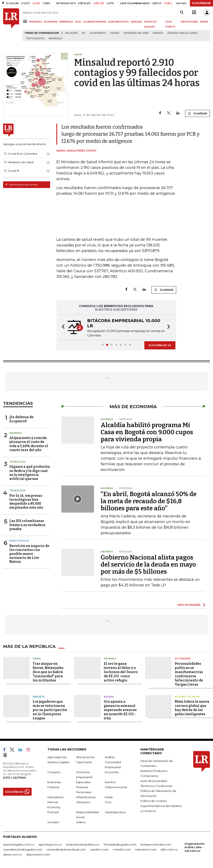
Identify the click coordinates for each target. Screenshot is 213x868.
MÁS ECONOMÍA (189, 605)
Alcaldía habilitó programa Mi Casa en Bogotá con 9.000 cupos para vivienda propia (147, 432)
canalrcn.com (99, 849)
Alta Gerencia (85, 757)
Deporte (39, 697)
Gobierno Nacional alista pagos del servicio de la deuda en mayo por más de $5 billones (148, 564)
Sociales (53, 822)
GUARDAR (198, 113)
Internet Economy (187, 697)
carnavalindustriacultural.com (66, 849)
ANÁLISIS (136, 22)
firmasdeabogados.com (120, 844)
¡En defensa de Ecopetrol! (21, 419)
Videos (81, 822)
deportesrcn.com (38, 854)
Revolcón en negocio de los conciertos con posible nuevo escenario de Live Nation (29, 554)
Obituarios (83, 802)
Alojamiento (98, 33)
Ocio (108, 802)
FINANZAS (35, 22)
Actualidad (183, 659)
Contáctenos (149, 776)
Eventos (110, 782)
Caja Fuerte (84, 762)
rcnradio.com (122, 849)
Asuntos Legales (58, 762)
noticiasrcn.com (146, 849)
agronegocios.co (50, 844)
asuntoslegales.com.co (19, 844)
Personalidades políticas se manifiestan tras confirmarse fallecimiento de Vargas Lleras (189, 674)
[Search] (182, 13)
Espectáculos (19, 541)
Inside (109, 797)
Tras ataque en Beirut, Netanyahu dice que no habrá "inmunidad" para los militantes (48, 672)
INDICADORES (189, 22)
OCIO (78, 22)
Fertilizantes (35, 38)
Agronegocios (57, 757)
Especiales (83, 782)
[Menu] (26, 21)
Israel (37, 659)
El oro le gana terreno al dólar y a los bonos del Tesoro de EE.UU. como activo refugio (121, 672)
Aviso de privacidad (154, 781)
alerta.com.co (13, 854)
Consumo (54, 772)
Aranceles (55, 38)
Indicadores (55, 797)
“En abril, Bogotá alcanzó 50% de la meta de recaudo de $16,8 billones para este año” (149, 501)
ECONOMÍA (51, 22)
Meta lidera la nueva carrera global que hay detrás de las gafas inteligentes (192, 708)
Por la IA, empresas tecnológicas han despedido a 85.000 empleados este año (26, 502)
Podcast (53, 812)
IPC (84, 33)
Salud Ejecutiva (115, 812)
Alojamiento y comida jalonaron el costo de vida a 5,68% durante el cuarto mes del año (29, 444)
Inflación (71, 33)
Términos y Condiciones (156, 786)
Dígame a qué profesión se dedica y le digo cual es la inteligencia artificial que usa (30, 473)
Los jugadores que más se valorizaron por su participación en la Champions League (50, 710)
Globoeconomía (116, 787)
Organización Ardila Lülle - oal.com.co (194, 847)
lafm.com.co (169, 849)
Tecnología (17, 462)
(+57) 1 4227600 (14, 778)
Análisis (110, 757)
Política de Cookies (154, 801)
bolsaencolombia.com (156, 844)
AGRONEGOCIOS (118, 22)
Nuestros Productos (154, 771)
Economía (112, 772)
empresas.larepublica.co (83, 844)
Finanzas (53, 787)
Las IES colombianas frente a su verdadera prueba (27, 525)
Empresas (54, 782)
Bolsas (109, 697)
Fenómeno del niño (136, 33)
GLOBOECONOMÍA (95, 22)
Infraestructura (86, 797)
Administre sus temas (21, 184)
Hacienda (15, 433)
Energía (158, 33)
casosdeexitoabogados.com (23, 849)
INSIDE (204, 22)
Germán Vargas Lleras (183, 33)
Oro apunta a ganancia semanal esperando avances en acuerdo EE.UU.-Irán (120, 710)
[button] (62, 327)
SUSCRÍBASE (201, 3)
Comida (115, 33)
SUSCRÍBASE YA (160, 345)
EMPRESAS (66, 22)
